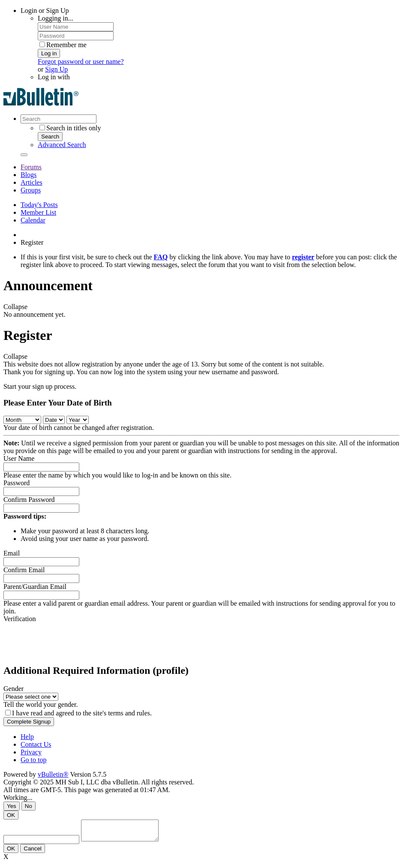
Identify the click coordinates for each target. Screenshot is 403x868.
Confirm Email (24, 570)
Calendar (33, 220)
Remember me (63, 45)
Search (50, 137)
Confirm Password (29, 500)
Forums (31, 167)
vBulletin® (53, 774)
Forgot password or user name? (81, 62)
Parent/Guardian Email (35, 587)
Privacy (31, 752)
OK (11, 815)
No (29, 806)
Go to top (33, 760)
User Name (19, 458)
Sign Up (56, 69)
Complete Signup (29, 722)
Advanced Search (62, 145)
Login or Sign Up (45, 11)
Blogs (29, 175)
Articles (32, 182)
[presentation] (69, 640)
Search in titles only (70, 128)
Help (27, 737)
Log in (49, 53)
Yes (12, 806)
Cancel (33, 852)
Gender (14, 689)
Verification (20, 619)
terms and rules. (130, 713)
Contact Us (36, 744)
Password (17, 483)
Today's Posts (39, 205)
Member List (38, 212)
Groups (31, 190)
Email (12, 553)
